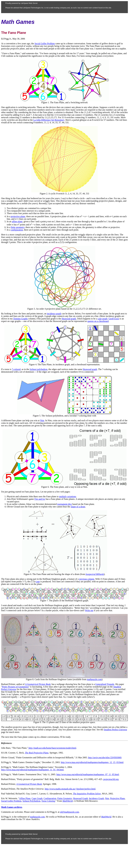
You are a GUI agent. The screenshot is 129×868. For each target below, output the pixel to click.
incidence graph (54, 314)
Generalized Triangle (105, 684)
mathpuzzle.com (94, 679)
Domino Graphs (21, 319)
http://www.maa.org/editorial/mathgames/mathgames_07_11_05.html (88, 774)
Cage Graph (37, 798)
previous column (87, 579)
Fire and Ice (40, 499)
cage (38, 582)
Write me (89, 610)
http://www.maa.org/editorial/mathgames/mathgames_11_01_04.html (32, 770)
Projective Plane (117, 798)
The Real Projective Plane (37, 753)
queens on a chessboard (98, 321)
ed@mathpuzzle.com (69, 812)
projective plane (18, 216)
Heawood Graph (80, 798)
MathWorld (68, 801)
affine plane (17, 221)
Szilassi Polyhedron (31, 801)
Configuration (50, 798)
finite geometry (17, 227)
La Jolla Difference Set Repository (49, 120)
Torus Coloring (48, 801)
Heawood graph (69, 319)
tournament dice (64, 504)
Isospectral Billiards (95, 574)
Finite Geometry (65, 798)
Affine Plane (25, 798)
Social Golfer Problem (45, 44)
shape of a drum (78, 507)
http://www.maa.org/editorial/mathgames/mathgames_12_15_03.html (92, 762)
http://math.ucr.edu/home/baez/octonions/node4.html (52, 748)
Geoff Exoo (114, 319)
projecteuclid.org (111, 779)
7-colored (16, 369)
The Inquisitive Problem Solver (87, 794)
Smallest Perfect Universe (115, 730)
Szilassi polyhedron (39, 369)
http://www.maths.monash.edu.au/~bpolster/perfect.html (70, 789)
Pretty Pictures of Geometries (15, 687)
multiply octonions (67, 496)
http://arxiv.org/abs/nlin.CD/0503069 (105, 758)
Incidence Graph (96, 798)
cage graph (103, 319)
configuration (17, 230)
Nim (42, 420)
